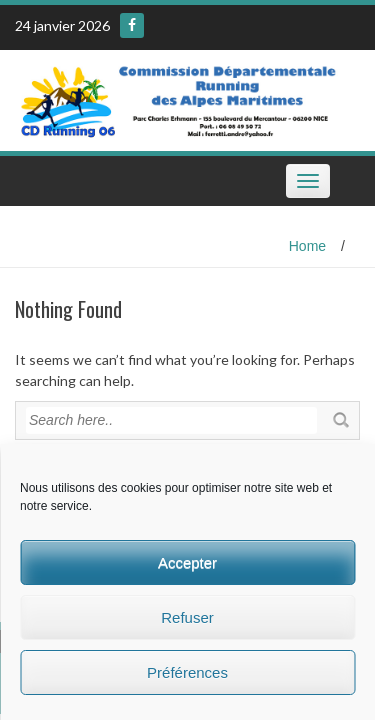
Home (307, 246)
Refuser (187, 617)
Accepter (187, 562)
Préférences (187, 672)
